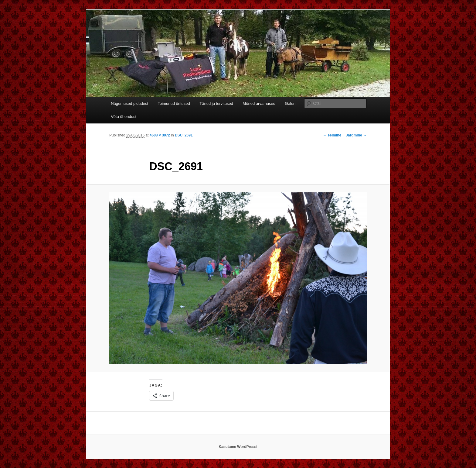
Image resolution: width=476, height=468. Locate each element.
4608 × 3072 (160, 135)
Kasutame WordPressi (238, 447)
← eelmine (332, 135)
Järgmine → (356, 135)
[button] (238, 278)
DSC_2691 (184, 135)
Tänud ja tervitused (216, 103)
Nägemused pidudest (129, 103)
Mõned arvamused (259, 103)
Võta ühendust (124, 117)
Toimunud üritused (174, 103)
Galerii (291, 103)
